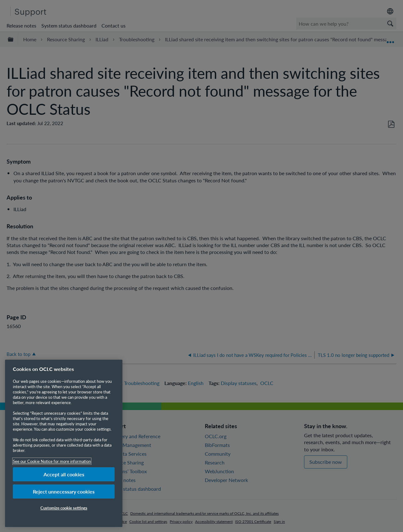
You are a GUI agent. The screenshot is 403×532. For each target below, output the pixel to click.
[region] (64, 443)
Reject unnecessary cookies (64, 491)
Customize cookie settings (64, 508)
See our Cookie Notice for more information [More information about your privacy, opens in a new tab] (52, 461)
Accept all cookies (64, 474)
